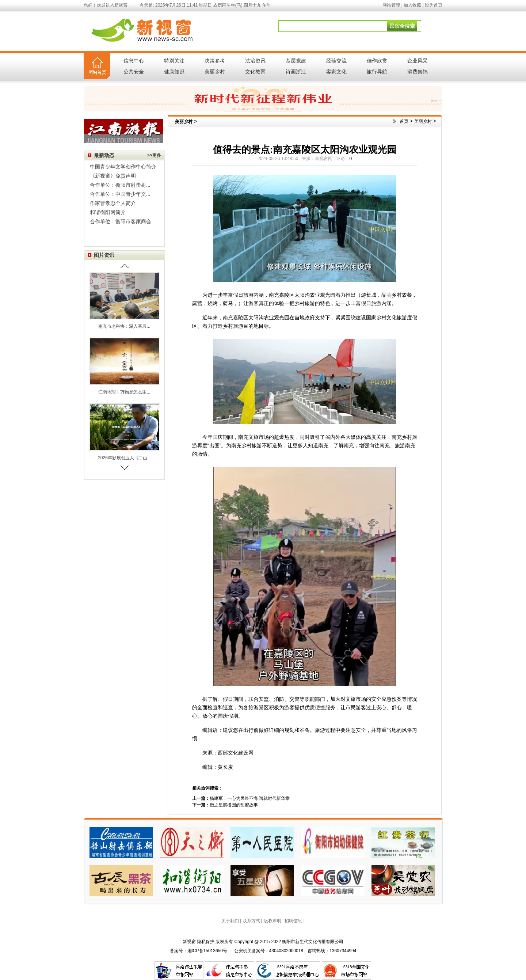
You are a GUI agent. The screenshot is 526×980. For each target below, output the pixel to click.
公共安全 (134, 72)
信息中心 (134, 61)
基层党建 (296, 61)
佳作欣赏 (377, 61)
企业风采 (418, 61)
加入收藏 (412, 5)
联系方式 (251, 921)
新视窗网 (324, 159)
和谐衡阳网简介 (108, 212)
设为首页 (434, 5)
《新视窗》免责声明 (113, 176)
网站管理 (391, 5)
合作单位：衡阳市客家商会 (121, 221)
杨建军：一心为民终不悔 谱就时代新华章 (250, 798)
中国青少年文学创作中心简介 (123, 167)
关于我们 (230, 921)
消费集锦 (418, 72)
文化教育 (255, 72)
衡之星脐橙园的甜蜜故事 (234, 805)
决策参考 (215, 61)
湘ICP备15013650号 (207, 951)
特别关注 (174, 61)
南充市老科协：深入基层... (124, 326)
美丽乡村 (215, 72)
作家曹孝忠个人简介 (113, 203)
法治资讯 (255, 61)
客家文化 (336, 72)
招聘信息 (293, 921)
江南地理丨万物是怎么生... (124, 392)
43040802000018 (286, 951)
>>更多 (154, 155)
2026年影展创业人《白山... (124, 458)
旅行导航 (377, 72)
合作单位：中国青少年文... (120, 194)
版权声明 (272, 921)
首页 (404, 121)
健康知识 (174, 72)
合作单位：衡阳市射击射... (120, 185)
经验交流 (336, 61)
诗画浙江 (296, 72)
